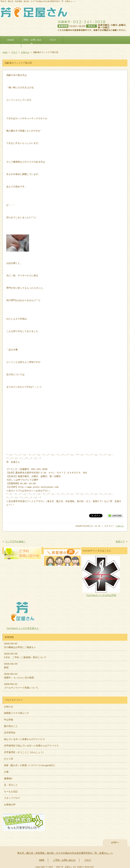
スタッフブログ (12, 796)
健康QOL (8, 777)
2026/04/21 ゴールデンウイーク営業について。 (22, 684)
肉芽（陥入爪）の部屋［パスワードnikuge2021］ (30, 764)
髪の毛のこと (11, 725)
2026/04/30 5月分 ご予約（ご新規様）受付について (25, 654)
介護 (6, 770)
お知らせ (25, 52)
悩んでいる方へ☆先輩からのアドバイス (24, 738)
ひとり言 (9, 757)
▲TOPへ (115, 841)
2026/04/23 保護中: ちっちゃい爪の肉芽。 (20, 674)
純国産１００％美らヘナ (17, 712)
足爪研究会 (10, 731)
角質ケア (120, 541)
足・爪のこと (11, 783)
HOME (11, 39)
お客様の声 (10, 803)
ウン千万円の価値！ (15, 541)
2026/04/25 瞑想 (11, 664)
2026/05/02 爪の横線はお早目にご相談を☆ (20, 644)
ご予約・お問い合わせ (32, 41)
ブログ (53, 39)
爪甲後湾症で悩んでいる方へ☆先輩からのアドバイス (31, 744)
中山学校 (10, 718)
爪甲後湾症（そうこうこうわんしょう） (24, 751)
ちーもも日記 (11, 790)
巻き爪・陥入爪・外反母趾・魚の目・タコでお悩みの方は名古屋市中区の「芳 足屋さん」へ (65, 851)
